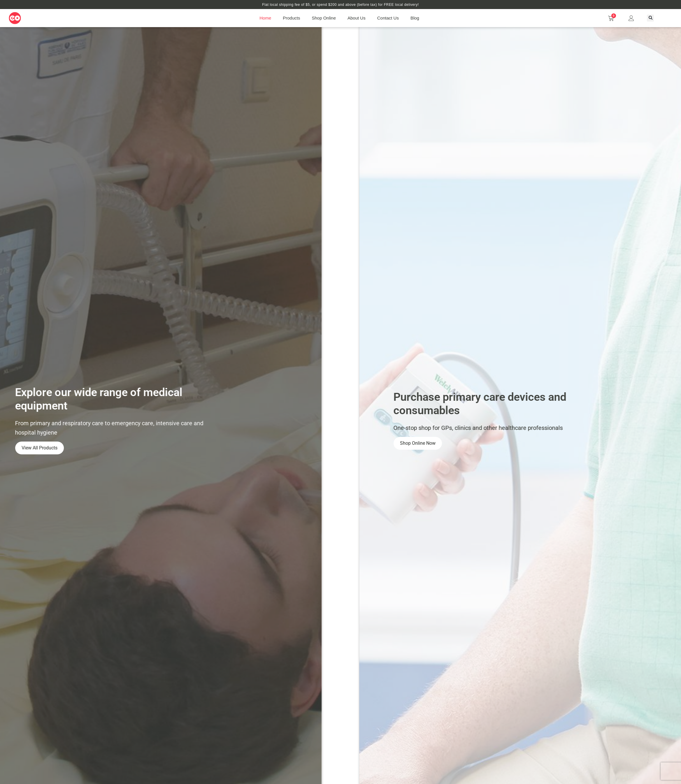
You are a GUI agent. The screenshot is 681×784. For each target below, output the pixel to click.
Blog (415, 18)
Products (291, 18)
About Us (357, 18)
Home (265, 18)
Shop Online (324, 18)
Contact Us (388, 18)
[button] (650, 18)
